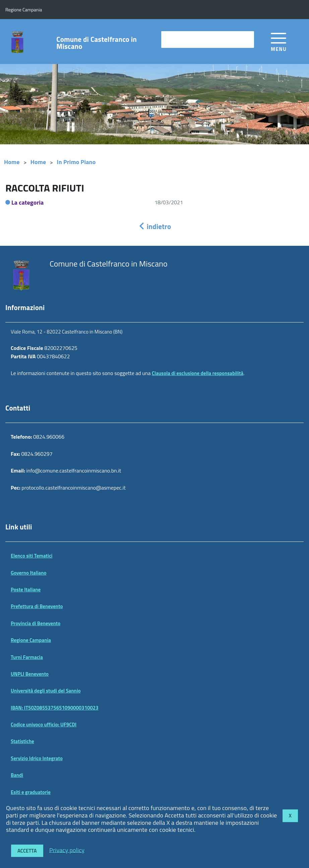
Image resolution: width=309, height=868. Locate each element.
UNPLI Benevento (30, 674)
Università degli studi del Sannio (46, 691)
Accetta (27, 851)
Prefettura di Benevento (37, 606)
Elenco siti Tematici (32, 556)
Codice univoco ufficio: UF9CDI (44, 725)
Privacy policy (67, 850)
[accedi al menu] (279, 41)
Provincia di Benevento (36, 623)
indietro (154, 226)
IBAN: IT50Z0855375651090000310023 (55, 708)
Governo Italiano (29, 573)
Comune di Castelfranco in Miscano (97, 43)
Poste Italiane (26, 590)
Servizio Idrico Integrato (37, 758)
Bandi (17, 775)
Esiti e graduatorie (31, 792)
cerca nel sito (180, 39)
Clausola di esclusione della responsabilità (198, 373)
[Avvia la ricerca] (246, 40)
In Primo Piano (76, 162)
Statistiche (22, 741)
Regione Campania (31, 640)
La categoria (28, 202)
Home (12, 162)
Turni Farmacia (27, 657)
